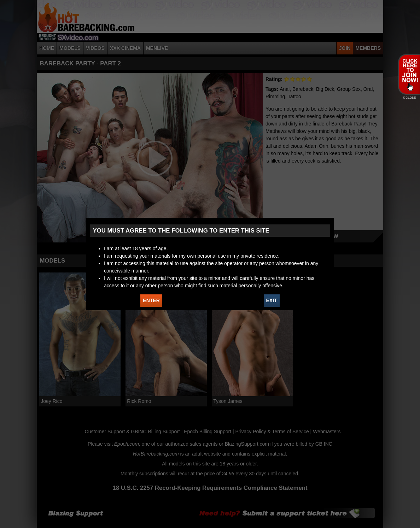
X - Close (409, 98)
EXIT (272, 300)
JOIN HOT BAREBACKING (409, 74)
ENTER (151, 300)
